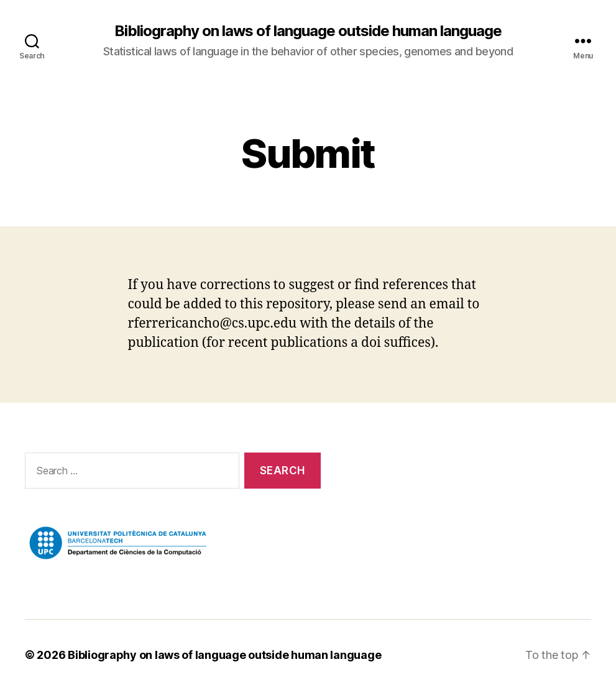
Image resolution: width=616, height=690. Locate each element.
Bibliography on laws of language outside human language (308, 31)
